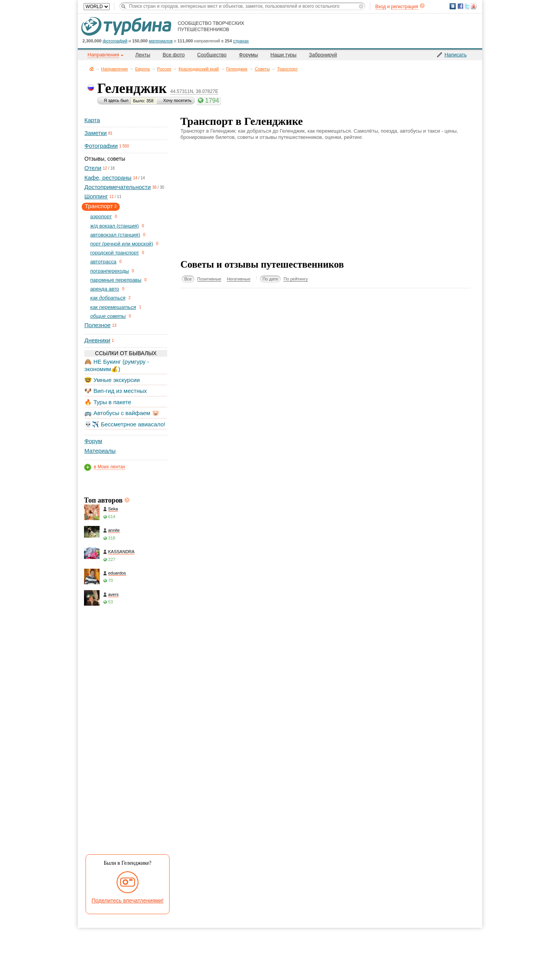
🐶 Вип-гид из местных (115, 391)
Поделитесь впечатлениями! (128, 901)
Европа (143, 69)
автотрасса (103, 262)
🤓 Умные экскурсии (112, 380)
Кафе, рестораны (108, 178)
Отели (93, 168)
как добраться (108, 298)
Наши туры (283, 55)
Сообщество (212, 55)
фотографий (115, 41)
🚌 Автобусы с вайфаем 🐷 (122, 413)
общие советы (108, 316)
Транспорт (288, 69)
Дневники (97, 340)
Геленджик (237, 69)
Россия (164, 69)
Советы (262, 69)
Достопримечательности (118, 187)
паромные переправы (116, 280)
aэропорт (101, 216)
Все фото (174, 55)
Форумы (249, 55)
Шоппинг (96, 196)
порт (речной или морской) (122, 244)
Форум (93, 441)
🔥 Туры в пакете (108, 402)
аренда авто (105, 289)
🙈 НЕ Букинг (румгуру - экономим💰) (117, 365)
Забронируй (323, 55)
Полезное (97, 325)
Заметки (95, 133)
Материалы (100, 451)
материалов (161, 41)
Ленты (143, 55)
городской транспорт (115, 253)
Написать (456, 55)
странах (241, 41)
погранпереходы (109, 271)
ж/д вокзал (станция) (115, 226)
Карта (92, 120)
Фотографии (101, 146)
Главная (92, 69)
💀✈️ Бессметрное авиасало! (125, 424)
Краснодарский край (199, 69)
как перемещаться (113, 307)
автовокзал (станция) (115, 235)
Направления (115, 69)
